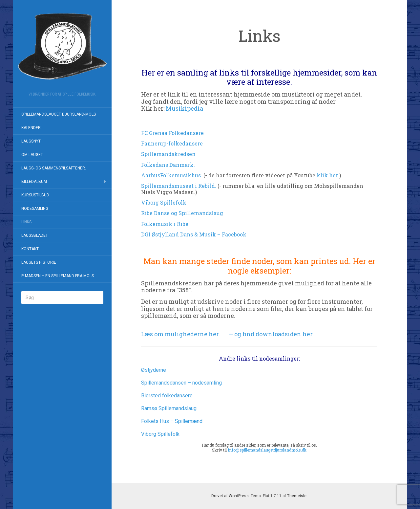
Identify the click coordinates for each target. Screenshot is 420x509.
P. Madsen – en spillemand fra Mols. (58, 276)
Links (26, 222)
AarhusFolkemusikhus (171, 175)
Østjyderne (154, 370)
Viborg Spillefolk (164, 202)
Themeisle (297, 496)
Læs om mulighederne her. (180, 334)
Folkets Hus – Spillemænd (172, 421)
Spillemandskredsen (169, 154)
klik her (327, 175)
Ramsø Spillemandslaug (169, 408)
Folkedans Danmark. (168, 165)
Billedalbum (34, 182)
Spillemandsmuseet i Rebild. (179, 186)
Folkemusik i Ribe (165, 224)
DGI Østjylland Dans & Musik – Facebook (194, 234)
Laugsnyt (31, 141)
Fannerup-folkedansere (172, 143)
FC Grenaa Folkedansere (172, 133)
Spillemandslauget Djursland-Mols (59, 114)
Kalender (31, 128)
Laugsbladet (35, 235)
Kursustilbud (35, 195)
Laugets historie (39, 262)
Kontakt (30, 249)
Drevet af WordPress (230, 496)
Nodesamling (35, 209)
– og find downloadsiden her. (271, 334)
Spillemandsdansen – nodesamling (181, 383)
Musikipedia (184, 108)
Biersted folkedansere (167, 396)
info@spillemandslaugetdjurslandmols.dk (267, 450)
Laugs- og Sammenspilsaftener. (54, 168)
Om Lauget (32, 155)
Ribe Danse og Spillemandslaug (182, 213)
